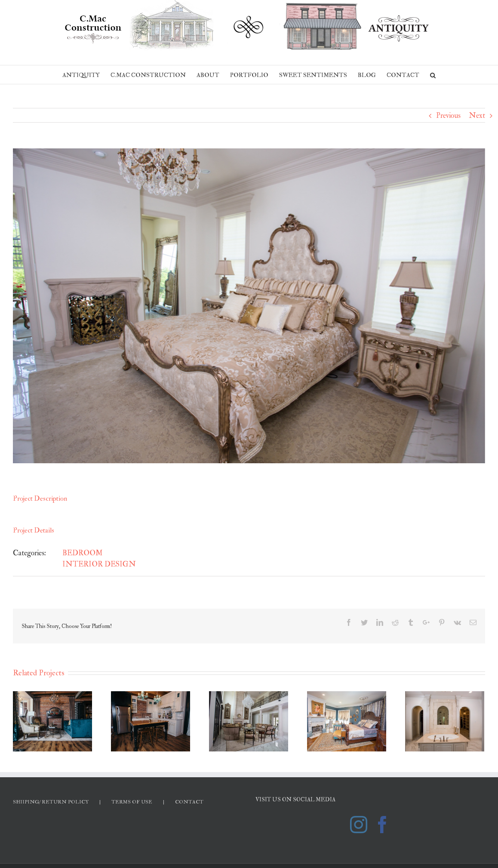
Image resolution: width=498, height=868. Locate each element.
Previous (448, 115)
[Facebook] (382, 825)
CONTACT (189, 802)
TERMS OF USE (132, 802)
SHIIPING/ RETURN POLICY (51, 802)
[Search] (433, 75)
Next (477, 115)
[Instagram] (359, 825)
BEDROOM (82, 553)
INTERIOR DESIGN (99, 564)
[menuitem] (86, 75)
